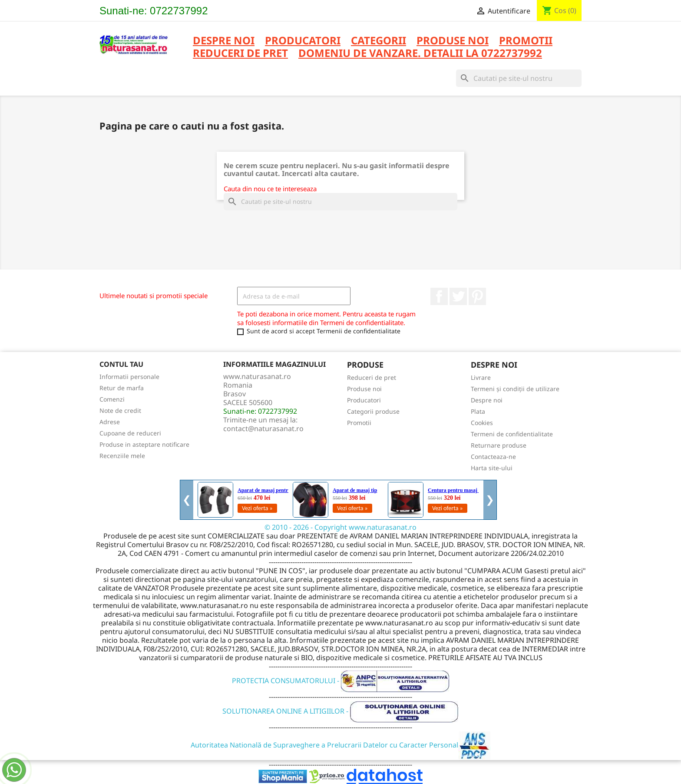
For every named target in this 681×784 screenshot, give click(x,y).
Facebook (439, 296)
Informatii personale (129, 377)
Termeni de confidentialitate (512, 434)
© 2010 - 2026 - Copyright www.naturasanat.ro (340, 527)
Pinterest (477, 296)
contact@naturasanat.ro (263, 429)
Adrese (110, 422)
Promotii (359, 423)
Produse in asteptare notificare (144, 444)
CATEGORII (379, 41)
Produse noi (364, 389)
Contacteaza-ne (493, 457)
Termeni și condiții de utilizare (515, 389)
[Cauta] (519, 78)
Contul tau (121, 364)
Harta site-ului (492, 468)
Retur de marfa (122, 388)
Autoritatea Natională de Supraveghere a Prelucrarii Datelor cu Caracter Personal (341, 745)
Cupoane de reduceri (130, 433)
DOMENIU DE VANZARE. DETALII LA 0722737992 (420, 54)
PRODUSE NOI (453, 41)
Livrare (481, 377)
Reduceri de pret (372, 377)
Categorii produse (373, 411)
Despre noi (224, 41)
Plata (478, 411)
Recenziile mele (122, 456)
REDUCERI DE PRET (240, 54)
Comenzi (112, 399)
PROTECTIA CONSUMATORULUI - (341, 681)
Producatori (364, 400)
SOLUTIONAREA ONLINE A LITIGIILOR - (340, 711)
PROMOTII (526, 41)
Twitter (458, 296)
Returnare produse (499, 445)
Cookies (482, 423)
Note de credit (120, 410)
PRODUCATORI (303, 41)
